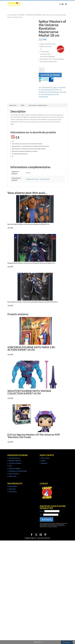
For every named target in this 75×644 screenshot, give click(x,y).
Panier (43, 461)
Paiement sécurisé (15, 461)
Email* (42, 511)
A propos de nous (15, 458)
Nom (41, 515)
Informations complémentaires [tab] (38, 105)
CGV (10, 466)
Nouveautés (13, 486)
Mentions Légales (15, 468)
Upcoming (12, 489)
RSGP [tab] (23, 105)
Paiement (44, 463)
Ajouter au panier (50, 75)
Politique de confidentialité (18, 471)
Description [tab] (13, 105)
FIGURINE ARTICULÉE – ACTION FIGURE (37, 179)
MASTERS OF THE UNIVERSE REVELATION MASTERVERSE (52, 94)
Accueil (9, 15)
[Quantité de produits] (42, 70)
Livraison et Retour (15, 463)
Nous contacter (14, 474)
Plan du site (13, 476)
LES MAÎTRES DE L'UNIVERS (33, 15)
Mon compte (45, 458)
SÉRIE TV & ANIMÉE (18, 15)
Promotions (13, 492)
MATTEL (28, 173)
